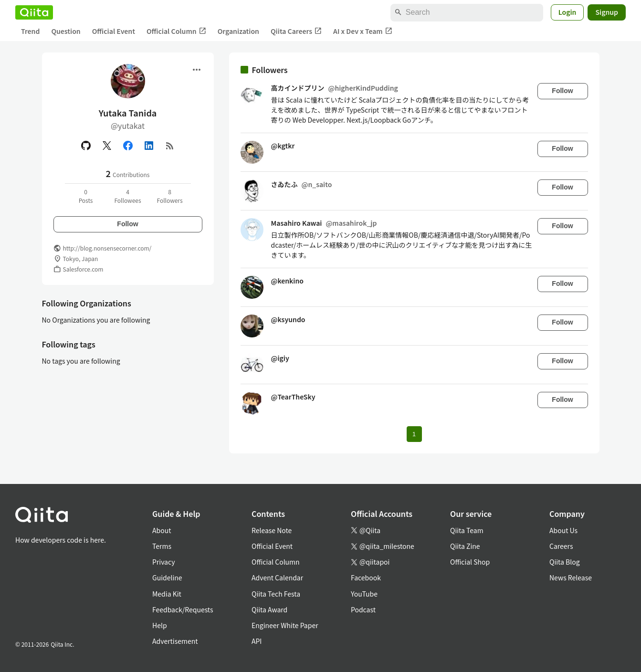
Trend (30, 31)
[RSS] (170, 146)
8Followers (169, 196)
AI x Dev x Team (363, 31)
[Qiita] (34, 12)
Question (66, 31)
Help (160, 625)
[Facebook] (128, 146)
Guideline (167, 577)
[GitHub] (86, 146)
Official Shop (470, 562)
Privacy (163, 562)
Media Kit (167, 594)
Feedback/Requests (183, 609)
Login (567, 12)
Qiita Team (467, 530)
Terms (162, 546)
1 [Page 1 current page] (414, 434)
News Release (571, 577)
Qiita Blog (565, 562)
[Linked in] (149, 146)
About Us (563, 530)
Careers (561, 546)
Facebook (366, 577)
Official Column (176, 31)
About (162, 530)
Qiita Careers (296, 31)
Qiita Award (269, 609)
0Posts (86, 196)
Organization (238, 31)
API (257, 641)
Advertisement (175, 641)
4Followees (127, 196)
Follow (127, 224)
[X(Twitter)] (107, 146)
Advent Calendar (277, 577)
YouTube (364, 594)
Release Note (272, 530)
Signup (607, 12)
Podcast (363, 609)
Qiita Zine (465, 546)
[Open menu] (197, 70)
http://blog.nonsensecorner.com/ (107, 248)
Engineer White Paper (285, 625)
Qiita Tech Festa (276, 594)
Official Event (114, 31)
